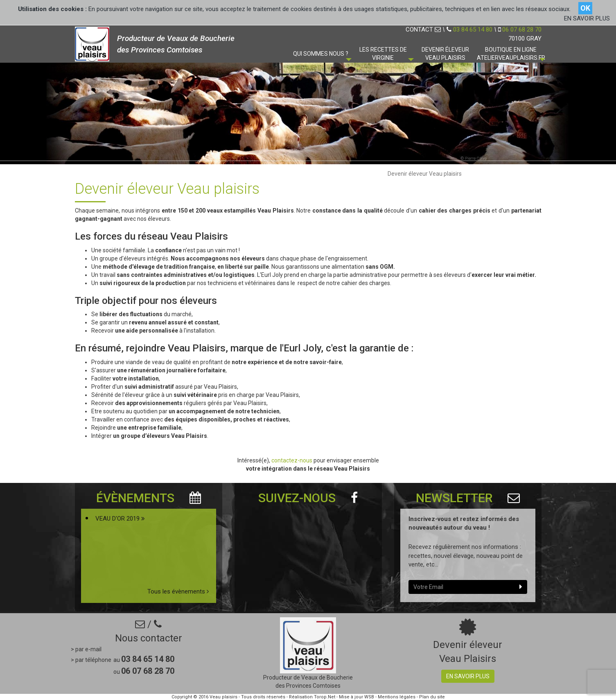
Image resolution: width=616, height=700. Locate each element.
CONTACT (423, 29)
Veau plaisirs (223, 697)
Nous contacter (149, 638)
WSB (369, 697)
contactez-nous (292, 460)
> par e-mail (86, 649)
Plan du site (432, 697)
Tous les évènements (178, 591)
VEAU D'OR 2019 (120, 519)
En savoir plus (468, 676)
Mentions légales (397, 697)
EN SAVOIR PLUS (587, 18)
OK (585, 8)
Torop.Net (325, 697)
